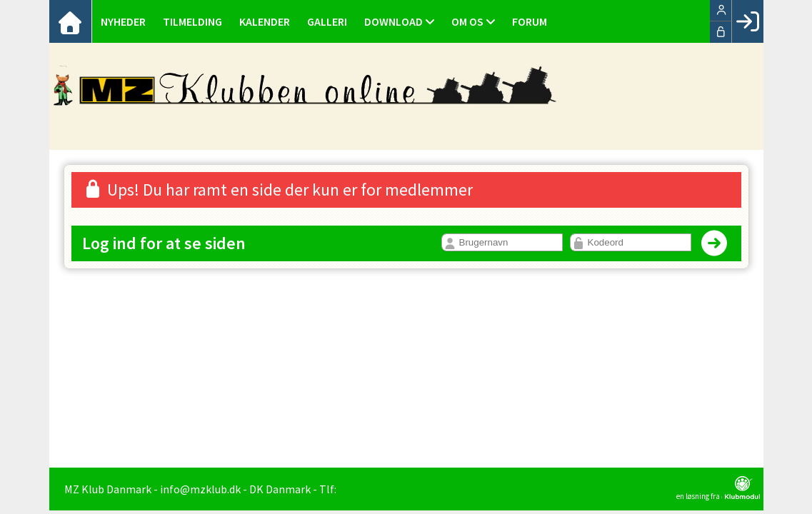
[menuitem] (71, 21)
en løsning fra (718, 488)
